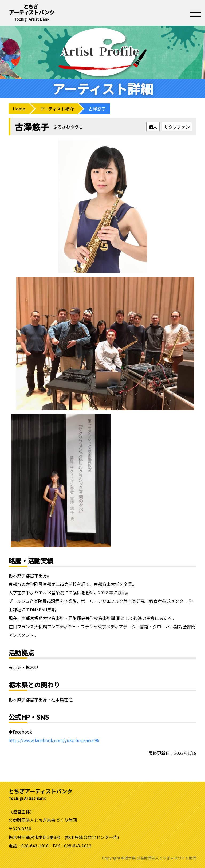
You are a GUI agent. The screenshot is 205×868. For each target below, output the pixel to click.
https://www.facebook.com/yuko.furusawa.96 (54, 740)
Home (19, 109)
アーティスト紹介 (57, 109)
